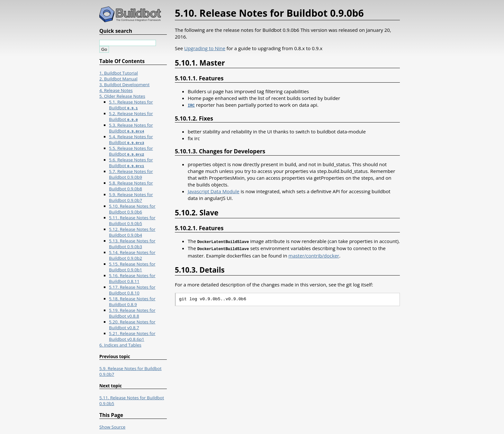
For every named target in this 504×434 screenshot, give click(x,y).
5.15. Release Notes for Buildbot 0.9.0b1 (132, 267)
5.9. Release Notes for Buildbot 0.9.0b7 (131, 197)
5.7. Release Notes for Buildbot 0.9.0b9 (131, 174)
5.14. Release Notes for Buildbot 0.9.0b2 (132, 255)
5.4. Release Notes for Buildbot (131, 140)
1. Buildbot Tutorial (119, 73)
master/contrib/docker (314, 254)
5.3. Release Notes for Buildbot (131, 128)
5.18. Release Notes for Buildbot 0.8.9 (132, 302)
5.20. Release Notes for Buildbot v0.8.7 (132, 325)
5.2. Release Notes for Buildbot (131, 116)
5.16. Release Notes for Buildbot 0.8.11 (132, 278)
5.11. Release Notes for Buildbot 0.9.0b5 (132, 221)
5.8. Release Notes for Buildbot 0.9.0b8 (131, 186)
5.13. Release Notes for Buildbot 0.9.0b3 (132, 244)
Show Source (112, 427)
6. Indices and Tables (120, 345)
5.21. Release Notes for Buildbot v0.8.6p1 (132, 336)
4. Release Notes (116, 90)
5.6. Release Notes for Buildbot (131, 163)
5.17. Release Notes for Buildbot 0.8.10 (132, 290)
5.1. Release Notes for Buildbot (131, 105)
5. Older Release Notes (122, 96)
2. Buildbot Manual (118, 79)
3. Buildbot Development (124, 85)
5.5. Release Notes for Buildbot (131, 151)
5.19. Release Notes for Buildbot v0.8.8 (132, 313)
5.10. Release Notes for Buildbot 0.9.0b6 (132, 209)
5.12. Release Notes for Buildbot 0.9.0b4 (132, 232)
